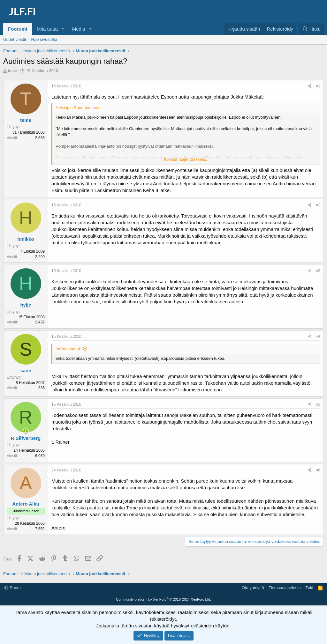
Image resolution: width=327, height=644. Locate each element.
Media (79, 29)
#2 (318, 205)
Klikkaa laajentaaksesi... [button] (186, 159)
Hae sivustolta (44, 39)
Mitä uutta (47, 29)
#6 (318, 470)
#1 (318, 86)
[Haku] (311, 29)
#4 (318, 337)
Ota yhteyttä (253, 588)
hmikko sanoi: (68, 349)
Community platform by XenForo (163, 599)
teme (13, 71)
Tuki (309, 588)
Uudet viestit (15, 39)
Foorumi (18, 29)
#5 (318, 404)
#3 (318, 271)
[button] (63, 29)
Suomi (13, 588)
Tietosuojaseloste (285, 588)
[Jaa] (310, 86)
